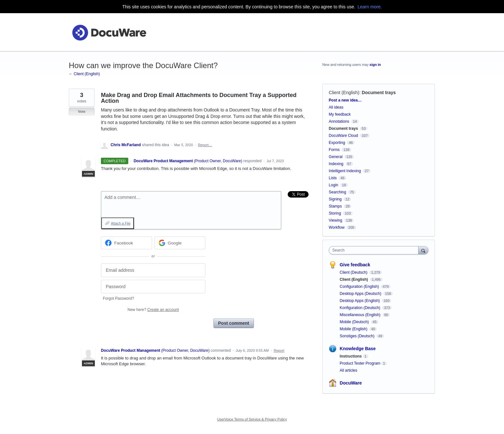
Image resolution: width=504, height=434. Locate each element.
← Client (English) (84, 74)
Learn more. (369, 7)
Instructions (351, 356)
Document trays (379, 93)
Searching (337, 192)
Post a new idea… (345, 100)
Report (279, 350)
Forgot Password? (118, 298)
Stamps (335, 206)
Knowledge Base (358, 349)
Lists (333, 178)
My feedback (340, 114)
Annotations (339, 121)
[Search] (423, 250)
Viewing (336, 220)
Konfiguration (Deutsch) (360, 308)
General (336, 157)
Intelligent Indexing (345, 171)
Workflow (337, 227)
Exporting (337, 143)
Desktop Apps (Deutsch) (361, 294)
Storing (335, 213)
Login (333, 185)
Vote (81, 111)
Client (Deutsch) (354, 272)
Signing (335, 199)
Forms (334, 150)
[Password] (153, 287)
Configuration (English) (360, 287)
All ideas (336, 107)
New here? (153, 310)
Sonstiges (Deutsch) (358, 336)
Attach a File (121, 223)
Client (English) (344, 93)
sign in (375, 65)
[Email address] (153, 270)
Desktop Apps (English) (360, 301)
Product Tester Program (360, 363)
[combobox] (375, 250)
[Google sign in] (180, 243)
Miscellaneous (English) (361, 315)
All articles (349, 370)
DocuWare (351, 383)
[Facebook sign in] (126, 243)
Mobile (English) (354, 329)
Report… (205, 145)
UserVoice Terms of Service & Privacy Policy (252, 419)
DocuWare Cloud (343, 136)
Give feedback (355, 265)
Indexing (336, 164)
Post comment (234, 323)
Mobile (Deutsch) (355, 322)
